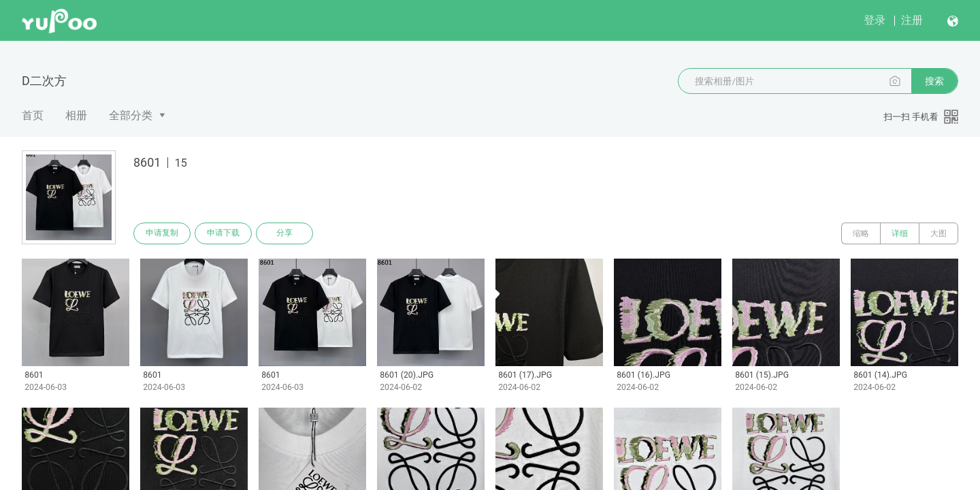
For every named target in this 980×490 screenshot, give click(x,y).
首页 (33, 115)
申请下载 (223, 233)
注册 (912, 20)
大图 (938, 233)
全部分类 (131, 115)
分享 (284, 233)
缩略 (861, 233)
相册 (76, 115)
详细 (900, 233)
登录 (875, 20)
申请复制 (162, 233)
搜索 (934, 81)
